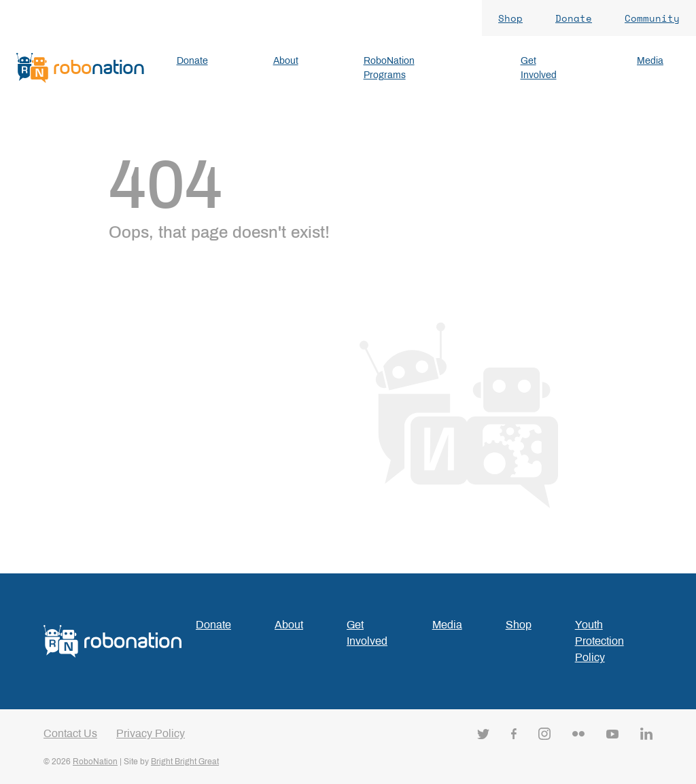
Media (447, 625)
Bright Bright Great (185, 762)
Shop (510, 18)
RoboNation (95, 762)
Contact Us (70, 733)
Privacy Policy (151, 733)
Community (652, 18)
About (289, 625)
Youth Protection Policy (599, 641)
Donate (574, 18)
